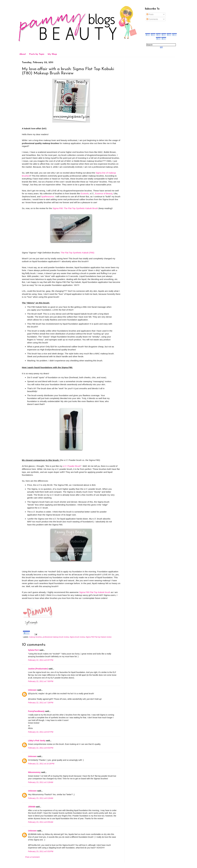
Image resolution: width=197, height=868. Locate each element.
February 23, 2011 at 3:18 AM (41, 782)
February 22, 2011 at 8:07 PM (41, 732)
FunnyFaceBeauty (36, 711)
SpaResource (47, 196)
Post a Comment (32, 857)
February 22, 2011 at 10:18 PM (41, 764)
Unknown (32, 690)
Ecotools (85, 193)
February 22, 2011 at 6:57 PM (41, 660)
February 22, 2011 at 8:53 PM (41, 748)
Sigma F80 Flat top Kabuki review (99, 637)
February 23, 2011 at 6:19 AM (41, 798)
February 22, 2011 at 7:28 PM (41, 703)
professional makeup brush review (56, 637)
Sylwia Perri (33, 650)
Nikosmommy (34, 772)
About (23, 54)
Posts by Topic (37, 54)
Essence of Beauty (104, 193)
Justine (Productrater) (38, 669)
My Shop (52, 54)
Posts (150, 14)
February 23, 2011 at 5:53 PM (41, 851)
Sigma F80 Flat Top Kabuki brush (95, 592)
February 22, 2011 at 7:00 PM (41, 681)
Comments (152, 19)
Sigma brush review (77, 637)
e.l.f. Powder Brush (72, 466)
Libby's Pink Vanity (37, 741)
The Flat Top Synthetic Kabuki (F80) (78, 253)
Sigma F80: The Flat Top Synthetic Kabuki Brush (75, 208)
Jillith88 (32, 807)
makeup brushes (35, 637)
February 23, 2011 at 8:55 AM (41, 822)
